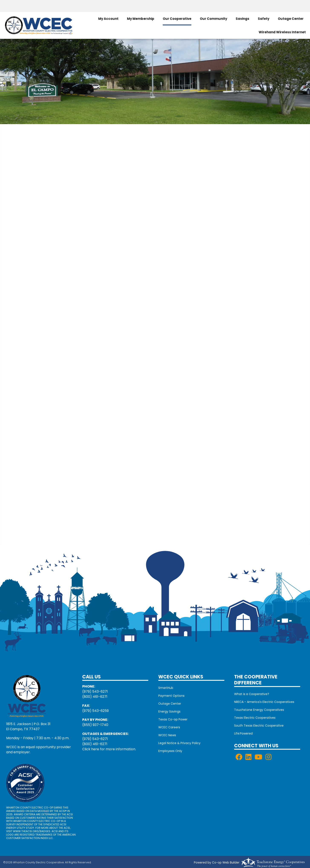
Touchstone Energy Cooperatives (259, 710)
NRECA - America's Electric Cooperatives (264, 702)
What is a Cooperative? (252, 694)
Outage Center (291, 19)
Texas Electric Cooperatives (255, 718)
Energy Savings (169, 711)
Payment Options (171, 696)
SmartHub (166, 688)
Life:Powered (243, 733)
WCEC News (167, 735)
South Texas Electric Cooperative (259, 726)
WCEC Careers (169, 727)
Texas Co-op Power (173, 719)
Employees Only (170, 751)
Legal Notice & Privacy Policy (179, 743)
